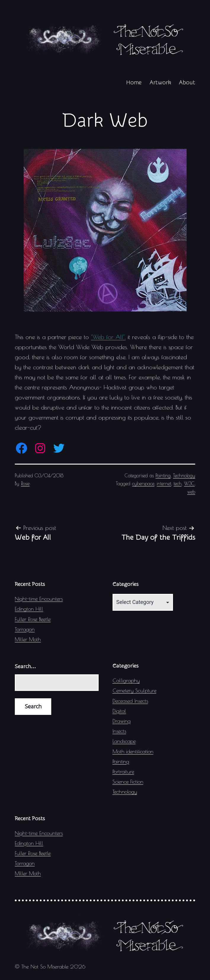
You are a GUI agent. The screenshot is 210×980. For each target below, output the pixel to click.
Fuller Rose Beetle (33, 619)
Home (134, 82)
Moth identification (133, 751)
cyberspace (143, 483)
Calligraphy (126, 680)
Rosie (25, 483)
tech (178, 483)
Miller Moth (28, 639)
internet (164, 483)
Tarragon (25, 629)
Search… (25, 667)
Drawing (122, 721)
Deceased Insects (130, 701)
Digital (119, 711)
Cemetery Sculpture (134, 690)
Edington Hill (29, 609)
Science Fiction (128, 782)
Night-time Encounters (39, 599)
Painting (163, 476)
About (187, 82)
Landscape (124, 741)
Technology (184, 476)
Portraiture (123, 772)
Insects (119, 731)
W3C (189, 483)
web (191, 492)
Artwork (160, 82)
